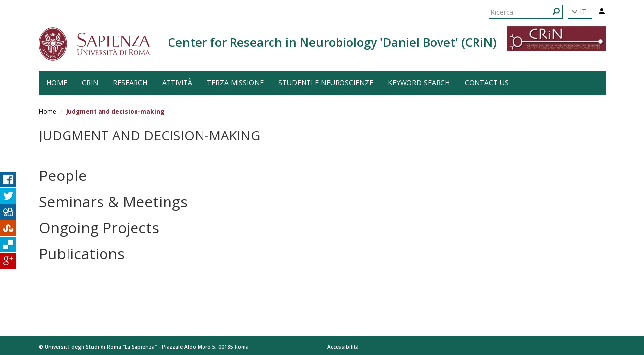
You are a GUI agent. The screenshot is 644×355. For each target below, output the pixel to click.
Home (48, 112)
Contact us (487, 83)
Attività (177, 83)
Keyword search (419, 83)
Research (130, 83)
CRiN (90, 83)
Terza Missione (235, 83)
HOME (57, 83)
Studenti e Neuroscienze (326, 83)
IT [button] (579, 12)
